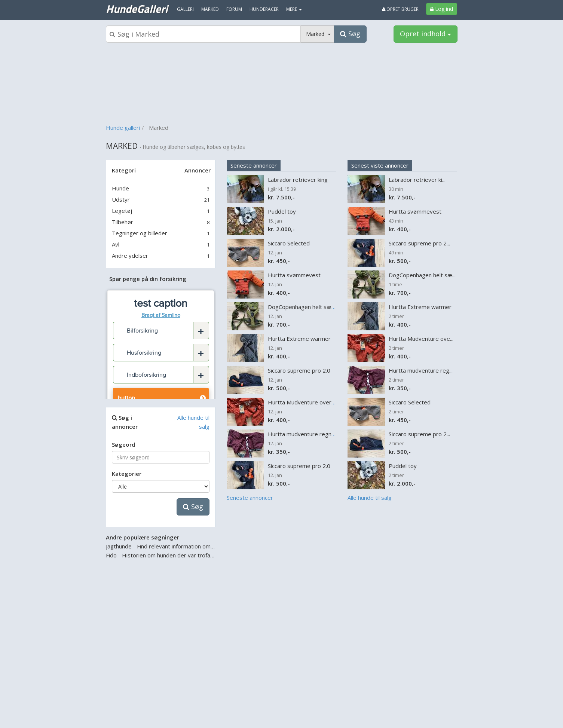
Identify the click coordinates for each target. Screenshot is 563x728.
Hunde (120, 188)
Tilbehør (123, 222)
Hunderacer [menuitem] (264, 9)
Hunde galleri (123, 128)
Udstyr (121, 199)
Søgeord (123, 444)
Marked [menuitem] (210, 9)
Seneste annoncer (254, 165)
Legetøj (122, 211)
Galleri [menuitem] (185, 9)
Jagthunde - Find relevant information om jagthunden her (178, 546)
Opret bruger (400, 9)
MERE (294, 9)
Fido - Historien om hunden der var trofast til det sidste (178, 555)
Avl (116, 244)
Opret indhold (426, 34)
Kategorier (127, 474)
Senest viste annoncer (380, 165)
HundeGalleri (137, 9)
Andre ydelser (130, 256)
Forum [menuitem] (234, 9)
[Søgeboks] (204, 34)
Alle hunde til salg (370, 498)
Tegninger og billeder (140, 233)
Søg (193, 507)
